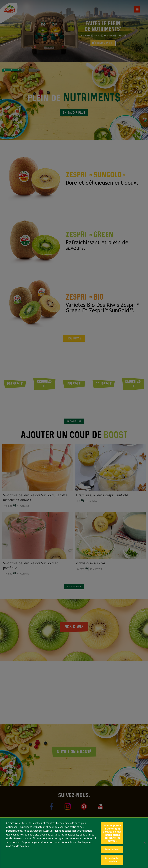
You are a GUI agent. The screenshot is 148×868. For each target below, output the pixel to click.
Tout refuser (112, 849)
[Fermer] (145, 843)
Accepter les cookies (112, 860)
